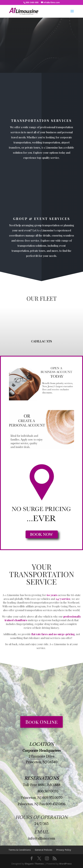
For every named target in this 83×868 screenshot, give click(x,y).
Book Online (41, 722)
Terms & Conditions (20, 850)
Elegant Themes (34, 864)
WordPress (65, 864)
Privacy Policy (64, 850)
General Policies (43, 850)
